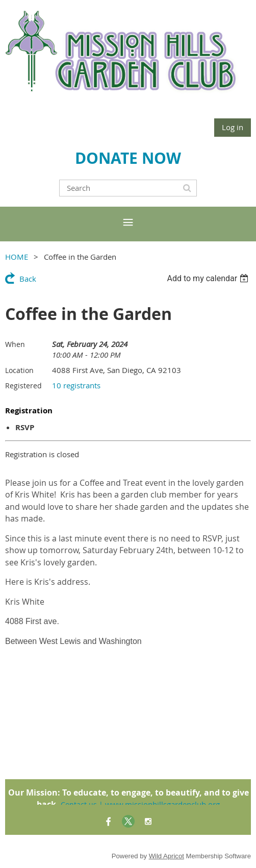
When (15, 344)
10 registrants (76, 385)
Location (19, 370)
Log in (233, 127)
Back (28, 279)
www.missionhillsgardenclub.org (162, 804)
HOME (17, 257)
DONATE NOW (128, 158)
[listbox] (209, 278)
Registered (23, 386)
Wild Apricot (167, 856)
